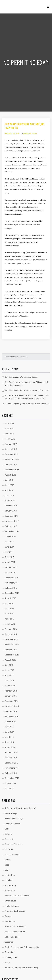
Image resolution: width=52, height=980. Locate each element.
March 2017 (10, 562)
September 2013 (12, 778)
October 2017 (11, 527)
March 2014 (10, 748)
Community (10, 839)
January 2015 (11, 696)
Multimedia (10, 891)
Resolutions (10, 922)
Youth (7, 963)
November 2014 (12, 706)
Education (27, 133)
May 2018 (9, 490)
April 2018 (9, 496)
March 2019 (10, 439)
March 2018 (10, 501)
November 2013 (12, 768)
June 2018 (9, 485)
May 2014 (9, 737)
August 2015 (10, 660)
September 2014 (12, 717)
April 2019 (9, 434)
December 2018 (12, 455)
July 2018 (9, 480)
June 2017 (9, 547)
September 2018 (12, 470)
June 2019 (9, 424)
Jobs (7, 865)
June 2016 (9, 609)
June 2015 (9, 670)
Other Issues (10, 901)
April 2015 (9, 681)
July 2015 (9, 665)
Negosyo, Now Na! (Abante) (17, 896)
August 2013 (10, 784)
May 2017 (9, 552)
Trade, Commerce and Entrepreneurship (22, 947)
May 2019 (9, 429)
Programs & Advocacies (15, 911)
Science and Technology (15, 927)
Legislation (10, 875)
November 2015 (12, 645)
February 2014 (11, 753)
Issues (34, 133)
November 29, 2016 (12, 133)
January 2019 (11, 449)
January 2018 (11, 511)
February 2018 (11, 506)
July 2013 (9, 789)
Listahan (9, 880)
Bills (7, 829)
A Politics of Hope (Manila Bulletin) (20, 808)
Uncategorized (11, 958)
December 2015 (12, 640)
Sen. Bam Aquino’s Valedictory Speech (21, 377)
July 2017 (9, 542)
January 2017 (11, 573)
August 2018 (10, 475)
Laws (7, 870)
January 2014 (11, 758)
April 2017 (9, 557)
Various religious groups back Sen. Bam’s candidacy (27, 404)
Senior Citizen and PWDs (16, 932)
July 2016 (9, 604)
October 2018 (11, 465)
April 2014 (9, 742)
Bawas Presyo (11, 814)
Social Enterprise (12, 937)
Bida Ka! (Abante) (13, 824)
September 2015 (12, 655)
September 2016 (12, 593)
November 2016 (12, 583)
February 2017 (11, 568)
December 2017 (12, 516)
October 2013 (11, 773)
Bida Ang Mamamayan (14, 819)
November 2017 (12, 521)
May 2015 (9, 676)
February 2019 (11, 444)
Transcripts (10, 952)
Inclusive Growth (12, 855)
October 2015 (11, 650)
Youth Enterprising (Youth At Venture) (21, 968)
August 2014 (10, 722)
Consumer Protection (14, 845)
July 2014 (9, 727)
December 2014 (12, 701)
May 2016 (9, 614)
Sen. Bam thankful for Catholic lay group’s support (27, 391)
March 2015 (10, 686)
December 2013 (12, 763)
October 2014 (11, 712)
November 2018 (12, 460)
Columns (8, 834)
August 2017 (10, 537)
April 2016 (9, 619)
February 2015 (11, 691)
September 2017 (12, 532)
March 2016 (10, 624)
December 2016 (12, 578)
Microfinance (10, 886)
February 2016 (11, 629)
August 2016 (10, 599)
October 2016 (11, 588)
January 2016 (11, 634)
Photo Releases (12, 906)
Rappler (8, 916)
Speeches (9, 942)
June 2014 (9, 732)
